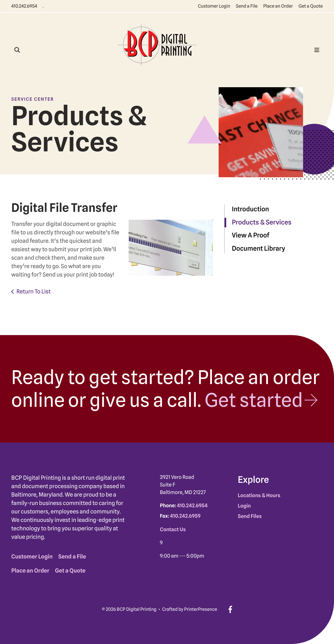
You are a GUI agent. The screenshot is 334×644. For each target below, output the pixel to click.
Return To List (33, 291)
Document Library (258, 249)
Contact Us (173, 530)
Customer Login (214, 6)
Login (244, 506)
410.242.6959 (185, 516)
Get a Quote (311, 6)
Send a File (247, 6)
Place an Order (278, 6)
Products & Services (262, 222)
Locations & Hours (259, 496)
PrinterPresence (200, 609)
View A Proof (251, 235)
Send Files (250, 516)
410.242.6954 (24, 6)
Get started (254, 400)
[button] (17, 50)
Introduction (250, 209)
